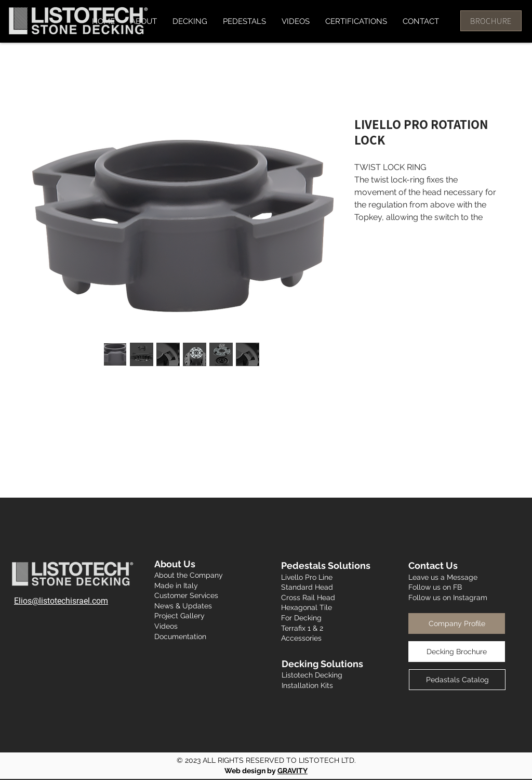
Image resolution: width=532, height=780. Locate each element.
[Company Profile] (457, 623)
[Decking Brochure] (457, 652)
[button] (190, 21)
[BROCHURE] (491, 21)
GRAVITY (292, 771)
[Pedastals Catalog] (457, 680)
